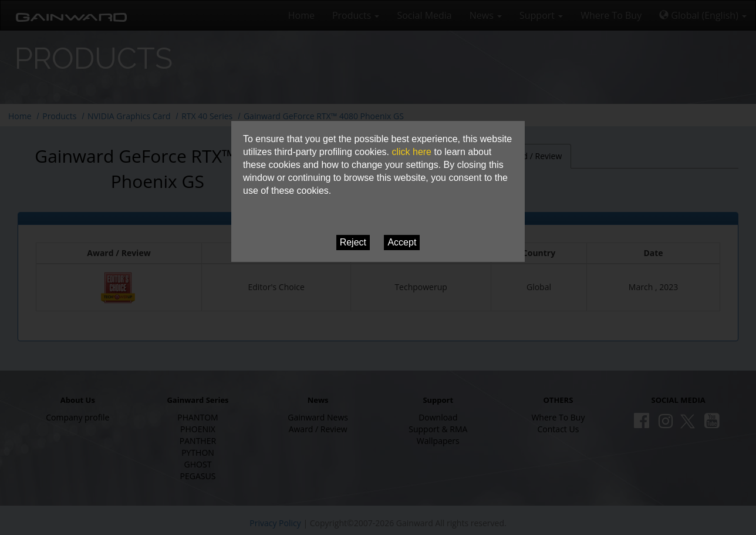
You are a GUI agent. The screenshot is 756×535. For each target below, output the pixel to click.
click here (411, 152)
